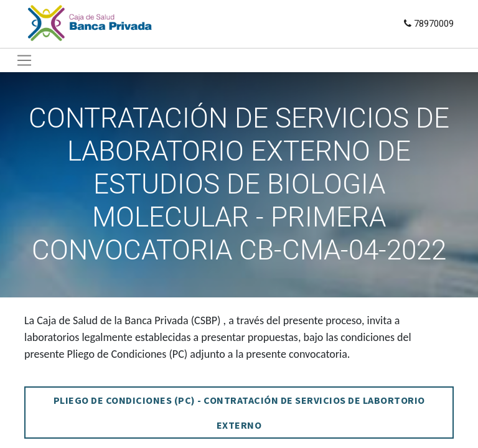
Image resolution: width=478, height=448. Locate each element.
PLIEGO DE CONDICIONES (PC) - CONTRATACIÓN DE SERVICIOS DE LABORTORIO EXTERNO (239, 413)
